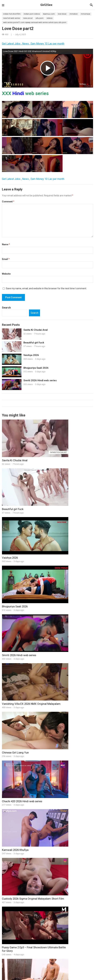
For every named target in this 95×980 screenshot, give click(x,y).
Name (6, 244)
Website (6, 274)
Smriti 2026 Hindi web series (40, 380)
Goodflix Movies (11, 969)
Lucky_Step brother (59, 922)
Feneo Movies (12, 977)
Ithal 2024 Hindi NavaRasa (62, 932)
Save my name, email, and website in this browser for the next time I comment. (46, 288)
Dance (88, 969)
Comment (8, 202)
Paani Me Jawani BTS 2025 (78, 857)
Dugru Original (60, 969)
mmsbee (74, 14)
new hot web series (12, 18)
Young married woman (62, 754)
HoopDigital (43, 977)
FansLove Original (15, 973)
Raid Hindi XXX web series (30, 939)
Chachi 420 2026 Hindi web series (69, 561)
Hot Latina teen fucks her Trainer (22, 714)
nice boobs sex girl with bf (18, 794)
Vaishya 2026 (31, 355)
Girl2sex (51, 957)
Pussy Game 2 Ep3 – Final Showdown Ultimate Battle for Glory (24, 639)
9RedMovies (82, 973)
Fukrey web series (50, 966)
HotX (49, 969)
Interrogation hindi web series (32, 927)
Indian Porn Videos (32, 14)
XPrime (24, 977)
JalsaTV (64, 977)
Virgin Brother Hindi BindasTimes (65, 895)
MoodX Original (18, 966)
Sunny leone (84, 977)
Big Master (26, 900)
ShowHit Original (67, 973)
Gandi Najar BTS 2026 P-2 (80, 831)
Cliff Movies (38, 969)
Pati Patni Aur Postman (61, 927)
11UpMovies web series (26, 962)
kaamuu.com (49, 14)
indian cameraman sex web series (32, 914)
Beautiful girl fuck (34, 343)
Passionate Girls (28, 844)
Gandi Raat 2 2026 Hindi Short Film (23, 677)
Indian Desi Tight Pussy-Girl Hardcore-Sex (70, 937)
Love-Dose (62, 14)
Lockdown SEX (28, 856)
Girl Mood (55, 813)
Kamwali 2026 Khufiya (15, 597)
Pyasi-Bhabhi (55, 917)
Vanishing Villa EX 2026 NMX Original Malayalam (66, 523)
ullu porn (40, 18)
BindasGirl (8, 813)
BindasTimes (58, 962)
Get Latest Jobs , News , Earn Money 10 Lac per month (33, 44)
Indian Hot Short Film (12, 14)
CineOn (54, 977)
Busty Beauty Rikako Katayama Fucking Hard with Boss (20, 755)
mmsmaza (85, 14)
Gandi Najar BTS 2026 (61, 677)
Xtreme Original (50, 973)
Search (6, 308)
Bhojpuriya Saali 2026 (36, 368)
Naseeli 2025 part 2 (77, 868)
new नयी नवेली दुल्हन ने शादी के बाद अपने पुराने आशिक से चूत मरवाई (69, 795)
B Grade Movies (76, 969)
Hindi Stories (78, 966)
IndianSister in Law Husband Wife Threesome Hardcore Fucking (69, 639)
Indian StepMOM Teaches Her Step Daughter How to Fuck (33, 820)
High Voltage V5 (28, 868)
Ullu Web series (33, 973)
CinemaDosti (33, 966)
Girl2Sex (46, 5)
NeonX (32, 977)
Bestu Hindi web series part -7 (32, 889)
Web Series (45, 962)
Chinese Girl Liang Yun (15, 561)
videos (50, 18)
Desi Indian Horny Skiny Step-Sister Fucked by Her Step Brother (32, 832)
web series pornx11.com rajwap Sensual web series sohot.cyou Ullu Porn (35, 22)
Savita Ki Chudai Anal (36, 330)
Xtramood (26, 969)
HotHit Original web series (79, 962)
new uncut (28, 18)
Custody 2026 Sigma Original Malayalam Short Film (66, 599)
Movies (7, 882)
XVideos (8, 962)
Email (6, 259)
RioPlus (73, 977)
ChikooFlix (65, 966)
